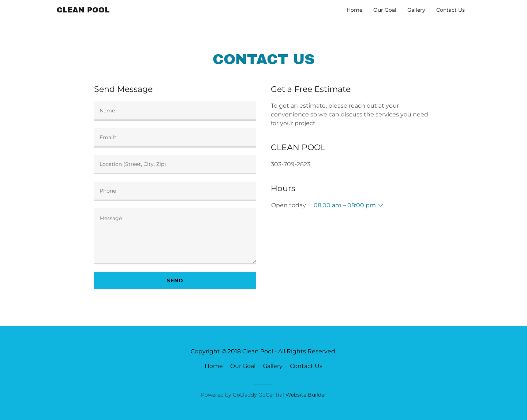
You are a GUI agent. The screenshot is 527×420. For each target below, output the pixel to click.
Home (354, 10)
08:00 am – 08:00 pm (345, 205)
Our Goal (385, 10)
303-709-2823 (291, 164)
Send (175, 280)
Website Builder (306, 395)
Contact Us (306, 366)
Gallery (416, 10)
